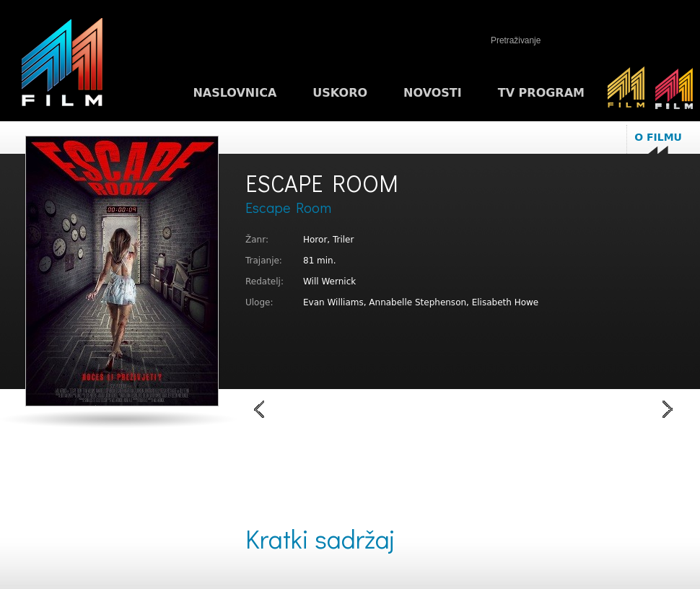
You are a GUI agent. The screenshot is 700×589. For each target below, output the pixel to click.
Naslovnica (235, 93)
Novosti (433, 93)
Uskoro (340, 93)
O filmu (658, 137)
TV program (541, 93)
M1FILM (62, 66)
